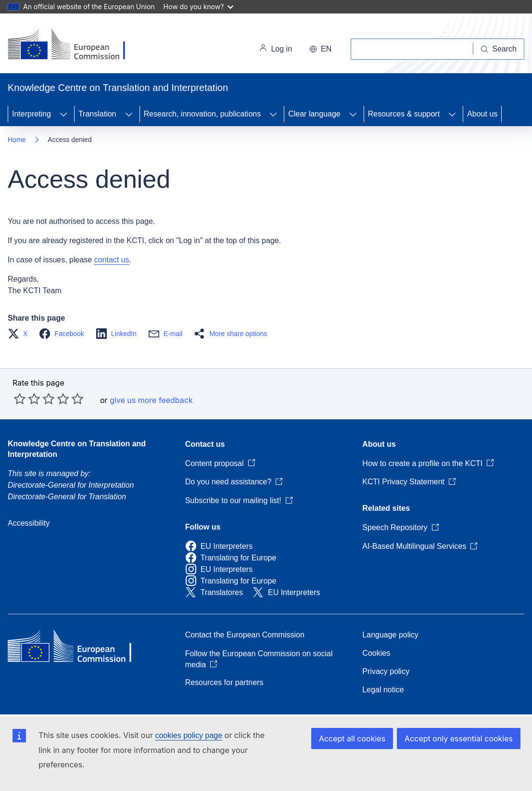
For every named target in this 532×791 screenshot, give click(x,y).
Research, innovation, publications (203, 114)
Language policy (390, 635)
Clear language (314, 114)
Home (17, 140)
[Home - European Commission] (74, 45)
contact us (112, 260)
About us (482, 114)
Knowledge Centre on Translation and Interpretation (77, 449)
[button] (20, 334)
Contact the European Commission (245, 635)
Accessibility (29, 523)
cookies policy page (189, 735)
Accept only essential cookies (459, 739)
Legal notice (383, 690)
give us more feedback (151, 400)
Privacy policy (386, 671)
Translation (97, 114)
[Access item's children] (63, 114)
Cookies (376, 653)
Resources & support (404, 114)
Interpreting (32, 114)
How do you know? (199, 6)
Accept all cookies (352, 739)
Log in (276, 49)
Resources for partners (224, 682)
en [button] (320, 49)
